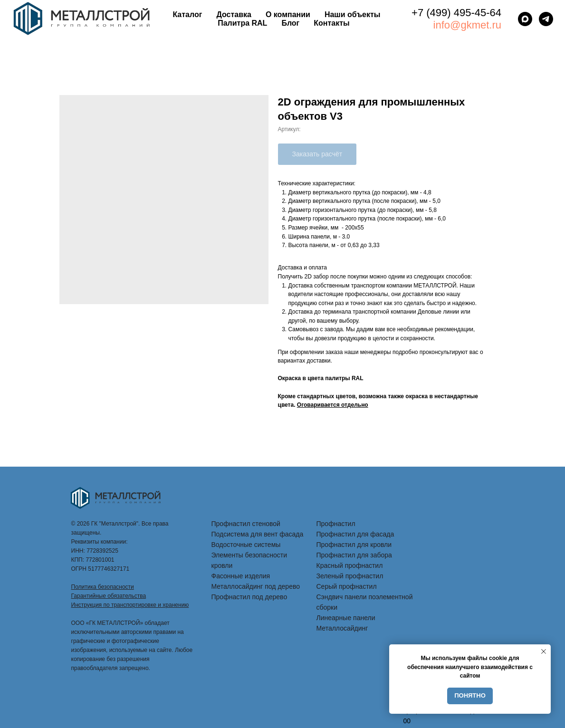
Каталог (187, 14)
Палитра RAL (242, 23)
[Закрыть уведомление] (544, 651)
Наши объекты (353, 14)
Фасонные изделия (241, 576)
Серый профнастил (347, 586)
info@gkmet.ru (467, 25)
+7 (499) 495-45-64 (456, 13)
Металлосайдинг (342, 628)
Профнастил (336, 524)
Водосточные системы (246, 545)
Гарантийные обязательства (109, 596)
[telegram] (546, 19)
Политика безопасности (103, 587)
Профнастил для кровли (354, 545)
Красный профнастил (350, 565)
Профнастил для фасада (355, 534)
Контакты (331, 23)
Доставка (234, 14)
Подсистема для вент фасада (258, 534)
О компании (288, 14)
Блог (290, 23)
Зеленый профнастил (350, 576)
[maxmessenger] (525, 19)
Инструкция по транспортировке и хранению (130, 605)
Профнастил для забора (354, 555)
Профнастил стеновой (246, 524)
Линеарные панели (346, 618)
